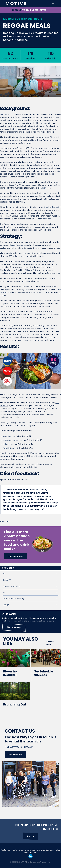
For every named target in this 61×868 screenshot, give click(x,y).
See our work (14, 627)
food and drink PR (53, 207)
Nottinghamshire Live (13, 440)
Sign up (30, 836)
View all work (50, 643)
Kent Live (7, 436)
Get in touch (15, 755)
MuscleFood (46, 219)
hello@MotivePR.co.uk (19, 747)
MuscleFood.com (8, 114)
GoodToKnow (9, 448)
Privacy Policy (46, 862)
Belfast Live (8, 444)
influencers (45, 188)
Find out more (15, 556)
